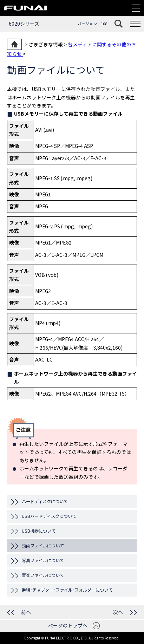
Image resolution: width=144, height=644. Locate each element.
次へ (118, 612)
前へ (26, 612)
